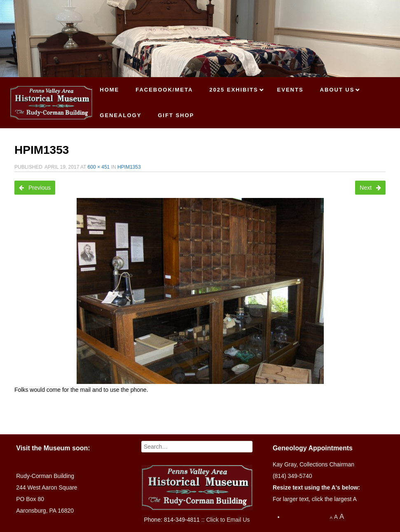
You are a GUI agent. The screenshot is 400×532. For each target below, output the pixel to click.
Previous (35, 188)
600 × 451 (99, 167)
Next (370, 188)
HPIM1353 (129, 167)
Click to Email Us (228, 520)
